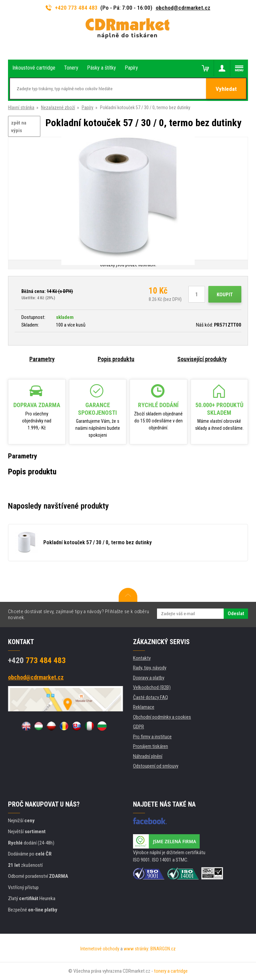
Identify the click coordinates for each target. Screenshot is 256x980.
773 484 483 (37, 660)
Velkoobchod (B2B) (152, 687)
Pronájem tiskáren (150, 746)
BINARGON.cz (163, 949)
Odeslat (236, 613)
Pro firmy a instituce (152, 737)
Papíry (87, 108)
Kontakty (142, 658)
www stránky (136, 949)
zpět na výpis (19, 127)
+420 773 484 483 (72, 8)
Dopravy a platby (149, 678)
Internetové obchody (100, 949)
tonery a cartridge (171, 971)
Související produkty (202, 359)
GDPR (138, 727)
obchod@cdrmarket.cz (183, 8)
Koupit (225, 295)
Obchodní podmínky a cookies (162, 717)
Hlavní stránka (21, 108)
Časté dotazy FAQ (150, 697)
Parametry (42, 359)
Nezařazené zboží (58, 108)
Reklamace (144, 707)
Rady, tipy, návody (150, 668)
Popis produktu (116, 359)
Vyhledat (226, 89)
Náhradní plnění (148, 756)
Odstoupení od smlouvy (156, 766)
